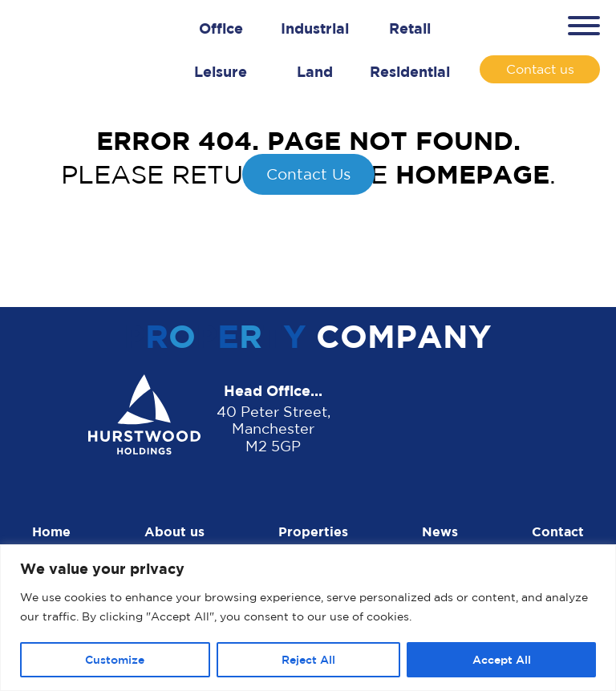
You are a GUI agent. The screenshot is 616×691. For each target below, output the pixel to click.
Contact (558, 531)
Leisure (221, 71)
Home (51, 531)
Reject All (308, 659)
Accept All (502, 659)
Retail (410, 28)
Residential (410, 71)
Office (221, 28)
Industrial (315, 28)
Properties (313, 531)
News (440, 531)
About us (174, 531)
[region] (308, 618)
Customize (115, 659)
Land (315, 71)
